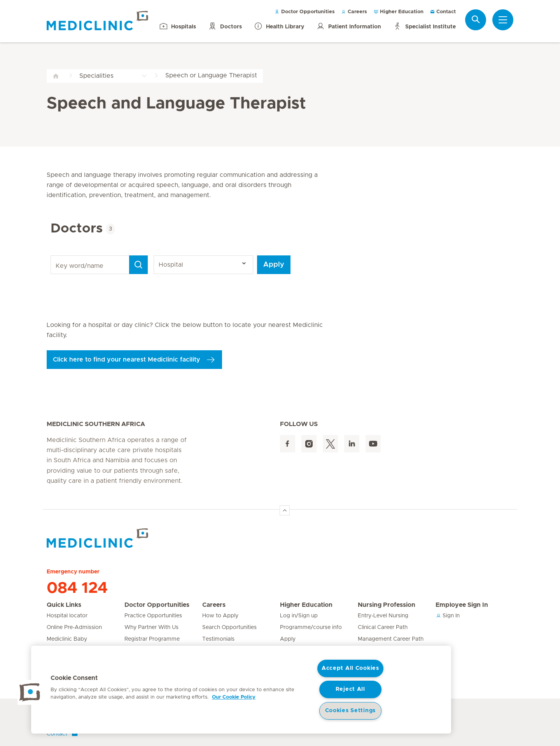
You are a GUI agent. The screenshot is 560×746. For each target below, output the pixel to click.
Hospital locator (67, 616)
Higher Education (398, 12)
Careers (354, 12)
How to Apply (220, 616)
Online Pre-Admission (74, 627)
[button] (30, 692)
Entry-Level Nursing (383, 616)
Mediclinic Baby (67, 639)
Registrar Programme (152, 639)
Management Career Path (391, 639)
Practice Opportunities (153, 616)
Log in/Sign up (299, 616)
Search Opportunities (229, 627)
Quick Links (64, 605)
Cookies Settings (351, 711)
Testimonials (218, 639)
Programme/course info (311, 627)
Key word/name (52, 256)
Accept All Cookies (350, 668)
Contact (443, 12)
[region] (241, 690)
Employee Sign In (462, 605)
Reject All (350, 689)
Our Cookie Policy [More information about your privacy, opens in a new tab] (234, 697)
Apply (274, 265)
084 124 (77, 588)
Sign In (448, 616)
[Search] (138, 265)
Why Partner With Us (151, 627)
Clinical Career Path (383, 627)
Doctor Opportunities (305, 12)
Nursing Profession (387, 605)
